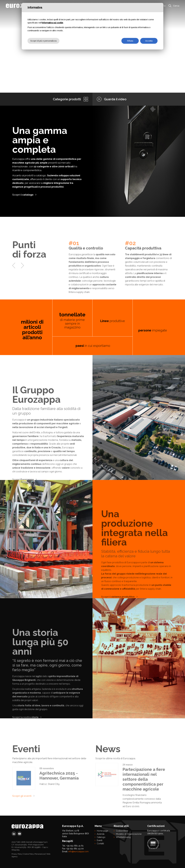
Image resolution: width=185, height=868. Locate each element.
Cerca (176, 6)
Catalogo (101, 837)
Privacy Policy (17, 854)
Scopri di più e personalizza (43, 41)
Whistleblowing (123, 837)
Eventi (100, 840)
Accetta (149, 41)
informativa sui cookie (53, 23)
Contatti (100, 844)
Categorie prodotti (67, 99)
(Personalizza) (40, 854)
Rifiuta (130, 41)
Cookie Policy (29, 854)
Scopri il (23, 195)
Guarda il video (115, 99)
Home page (102, 831)
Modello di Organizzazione (129, 834)
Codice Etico (122, 831)
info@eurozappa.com (78, 851)
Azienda (101, 834)
